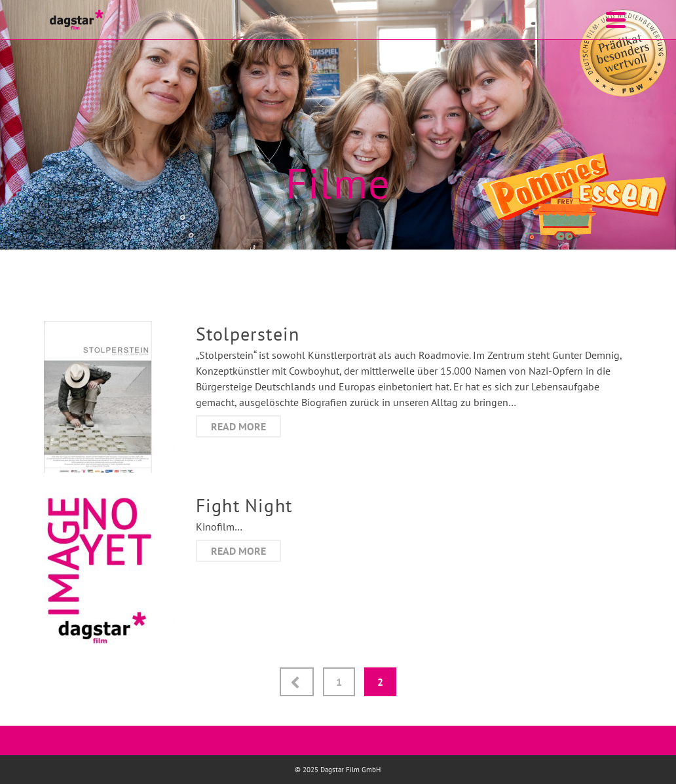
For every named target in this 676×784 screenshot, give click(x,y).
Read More (238, 426)
